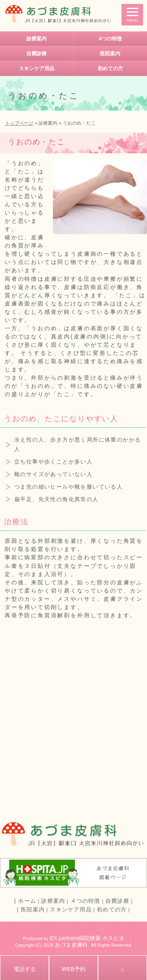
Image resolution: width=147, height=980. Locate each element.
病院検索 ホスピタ (102, 938)
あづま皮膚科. (73, 945)
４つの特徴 (85, 901)
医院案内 (110, 54)
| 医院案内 (31, 909)
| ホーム (25, 901)
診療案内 (36, 39)
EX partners (64, 938)
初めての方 (110, 68)
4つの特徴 (110, 39)
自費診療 (36, 54)
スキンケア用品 (37, 68)
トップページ (19, 123)
